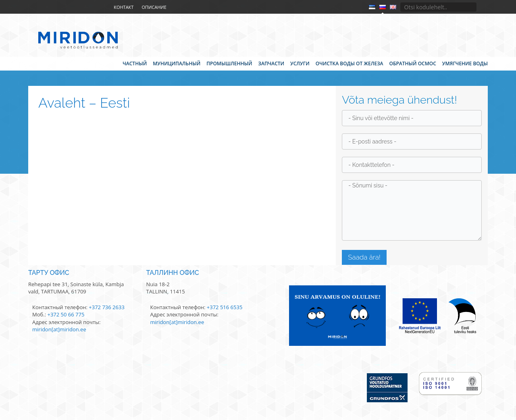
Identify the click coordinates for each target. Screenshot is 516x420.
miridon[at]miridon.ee (59, 329)
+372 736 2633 (107, 307)
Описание (154, 7)
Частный (135, 63)
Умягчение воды (465, 63)
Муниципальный (177, 63)
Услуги (300, 63)
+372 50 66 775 (66, 314)
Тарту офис (49, 273)
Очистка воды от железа (350, 63)
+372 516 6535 (225, 307)
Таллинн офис (173, 273)
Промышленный (229, 63)
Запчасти (272, 63)
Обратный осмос (412, 63)
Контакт (124, 7)
